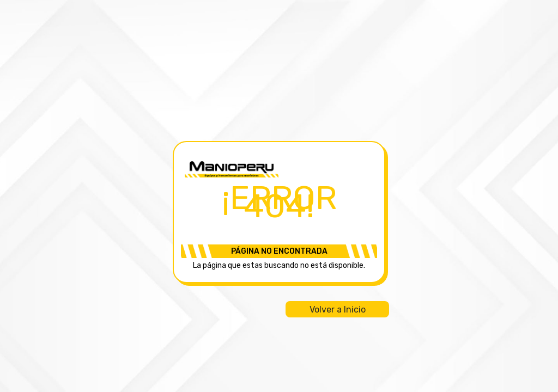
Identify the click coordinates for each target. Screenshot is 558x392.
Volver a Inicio (338, 310)
